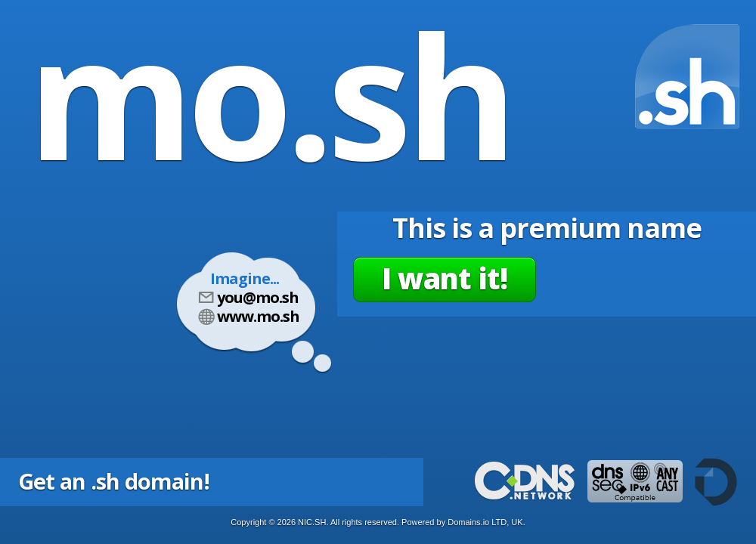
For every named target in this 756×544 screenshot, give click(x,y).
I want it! (445, 278)
